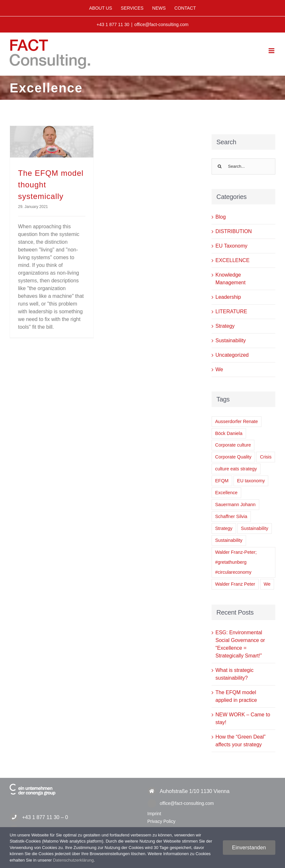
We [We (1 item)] (267, 584)
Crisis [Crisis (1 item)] (266, 457)
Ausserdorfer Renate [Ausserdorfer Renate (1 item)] (237, 421)
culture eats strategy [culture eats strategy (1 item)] (236, 469)
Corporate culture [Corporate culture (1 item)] (233, 445)
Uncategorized (232, 355)
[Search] (220, 166)
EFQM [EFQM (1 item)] (222, 481)
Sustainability (231, 340)
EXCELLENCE (233, 260)
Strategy (225, 326)
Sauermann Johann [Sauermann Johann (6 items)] (235, 505)
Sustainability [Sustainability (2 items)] (255, 528)
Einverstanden (249, 848)
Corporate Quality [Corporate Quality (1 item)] (233, 457)
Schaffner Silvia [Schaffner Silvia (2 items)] (231, 516)
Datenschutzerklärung (73, 860)
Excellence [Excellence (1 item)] (226, 493)
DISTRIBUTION (234, 231)
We (219, 369)
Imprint (154, 814)
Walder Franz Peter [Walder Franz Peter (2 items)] (235, 584)
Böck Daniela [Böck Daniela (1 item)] (229, 433)
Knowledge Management (230, 279)
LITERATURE (231, 311)
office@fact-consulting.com (161, 24)
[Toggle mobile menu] (272, 51)
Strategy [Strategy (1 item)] (224, 528)
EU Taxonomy (231, 246)
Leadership (228, 297)
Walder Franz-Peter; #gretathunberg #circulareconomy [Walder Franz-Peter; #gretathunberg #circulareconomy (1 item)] (236, 562)
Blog (221, 217)
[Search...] (243, 166)
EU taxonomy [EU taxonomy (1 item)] (251, 481)
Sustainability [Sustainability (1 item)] (229, 540)
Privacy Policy (161, 821)
